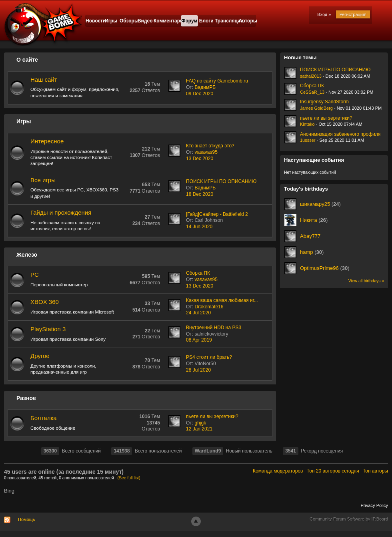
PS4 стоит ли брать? (209, 357)
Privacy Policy (374, 505)
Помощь (27, 519)
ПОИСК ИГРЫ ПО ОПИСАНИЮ (221, 181)
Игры (111, 21)
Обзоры (128, 21)
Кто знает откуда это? (210, 146)
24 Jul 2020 (198, 313)
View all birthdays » (366, 281)
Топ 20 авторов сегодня (333, 471)
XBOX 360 (45, 302)
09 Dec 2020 (200, 94)
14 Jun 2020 (199, 227)
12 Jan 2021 (199, 429)
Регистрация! (353, 14)
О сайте (27, 60)
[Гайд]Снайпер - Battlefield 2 (217, 214)
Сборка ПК (198, 273)
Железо (27, 255)
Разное (26, 398)
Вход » (324, 14)
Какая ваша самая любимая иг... (222, 300)
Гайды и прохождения (61, 212)
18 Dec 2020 (200, 194)
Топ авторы (375, 471)
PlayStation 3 (48, 329)
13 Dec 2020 (200, 159)
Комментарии (167, 21)
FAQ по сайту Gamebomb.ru (217, 81)
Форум (189, 21)
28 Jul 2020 (198, 370)
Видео (145, 21)
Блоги (206, 21)
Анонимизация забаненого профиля (340, 134)
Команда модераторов (278, 471)
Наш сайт (44, 79)
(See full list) (129, 478)
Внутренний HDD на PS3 (214, 328)
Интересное (47, 141)
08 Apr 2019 (199, 340)
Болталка (44, 418)
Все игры (43, 180)
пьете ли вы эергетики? (212, 416)
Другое (40, 356)
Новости (94, 21)
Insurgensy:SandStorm (324, 102)
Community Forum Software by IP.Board (349, 519)
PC (35, 275)
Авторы (247, 21)
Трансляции (227, 21)
